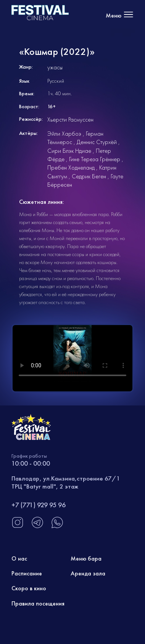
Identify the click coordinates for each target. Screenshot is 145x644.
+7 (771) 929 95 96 (39, 505)
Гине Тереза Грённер (95, 159)
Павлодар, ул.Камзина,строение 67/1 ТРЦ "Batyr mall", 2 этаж (66, 482)
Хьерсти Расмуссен (70, 119)
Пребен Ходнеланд (71, 167)
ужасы (55, 67)
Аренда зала (88, 573)
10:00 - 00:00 (31, 463)
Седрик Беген (89, 176)
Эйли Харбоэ (64, 134)
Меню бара (86, 558)
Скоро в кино (29, 588)
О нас (19, 558)
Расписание (27, 573)
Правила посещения (38, 603)
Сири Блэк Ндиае (69, 151)
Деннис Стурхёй (97, 142)
